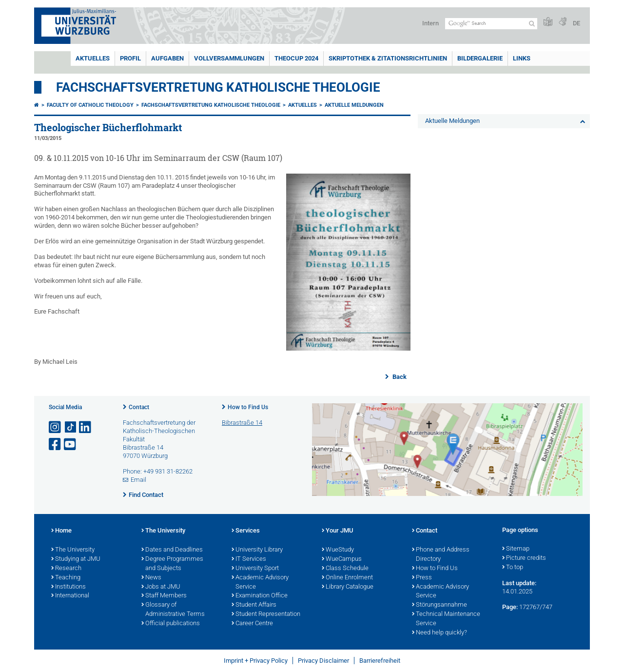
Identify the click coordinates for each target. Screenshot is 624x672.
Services (246, 531)
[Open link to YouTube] (71, 445)
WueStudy (338, 550)
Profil (130, 58)
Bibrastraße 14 (242, 423)
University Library (257, 550)
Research (66, 569)
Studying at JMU (76, 559)
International (70, 596)
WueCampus (342, 559)
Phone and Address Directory (441, 555)
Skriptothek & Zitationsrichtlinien (388, 58)
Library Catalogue (348, 587)
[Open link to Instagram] (56, 427)
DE (576, 23)
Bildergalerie (480, 58)
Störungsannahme (439, 605)
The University (73, 550)
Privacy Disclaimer (323, 661)
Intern (430, 23)
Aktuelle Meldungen (354, 105)
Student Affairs (254, 605)
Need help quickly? (439, 633)
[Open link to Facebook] (56, 445)
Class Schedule (345, 569)
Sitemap (516, 549)
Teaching (66, 578)
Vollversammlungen (229, 58)
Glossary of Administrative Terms (173, 610)
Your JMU (338, 531)
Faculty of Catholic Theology (90, 105)
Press (422, 578)
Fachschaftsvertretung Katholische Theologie (218, 87)
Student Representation (266, 614)
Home (61, 531)
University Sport (255, 569)
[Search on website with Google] (491, 24)
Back (399, 377)
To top (513, 568)
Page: (510, 607)
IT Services (249, 559)
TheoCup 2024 (296, 58)
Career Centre (252, 624)
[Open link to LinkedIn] (86, 427)
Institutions (68, 587)
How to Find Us (248, 407)
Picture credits (524, 558)
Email (138, 480)
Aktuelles (93, 58)
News (151, 578)
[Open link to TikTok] (71, 427)
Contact (139, 407)
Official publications (171, 624)
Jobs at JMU (161, 587)
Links (522, 58)
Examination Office (260, 596)
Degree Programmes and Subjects (172, 564)
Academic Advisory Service (260, 583)
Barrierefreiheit (380, 661)
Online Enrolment (347, 578)
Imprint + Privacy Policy (256, 661)
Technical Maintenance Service (446, 619)
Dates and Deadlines (172, 550)
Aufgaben (167, 58)
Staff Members (164, 596)
